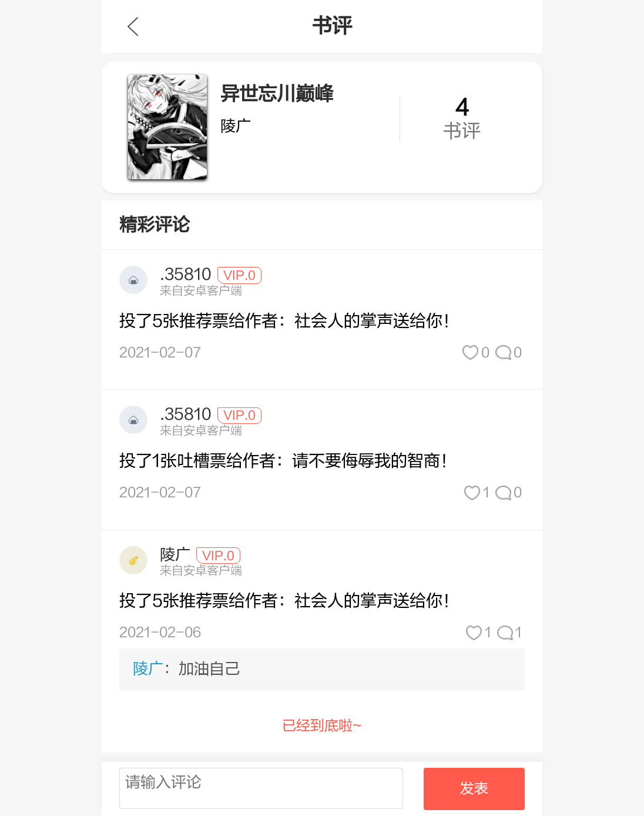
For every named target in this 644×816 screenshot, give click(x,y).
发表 (474, 789)
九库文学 (133, 26)
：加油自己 (186, 669)
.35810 (186, 275)
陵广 (175, 555)
